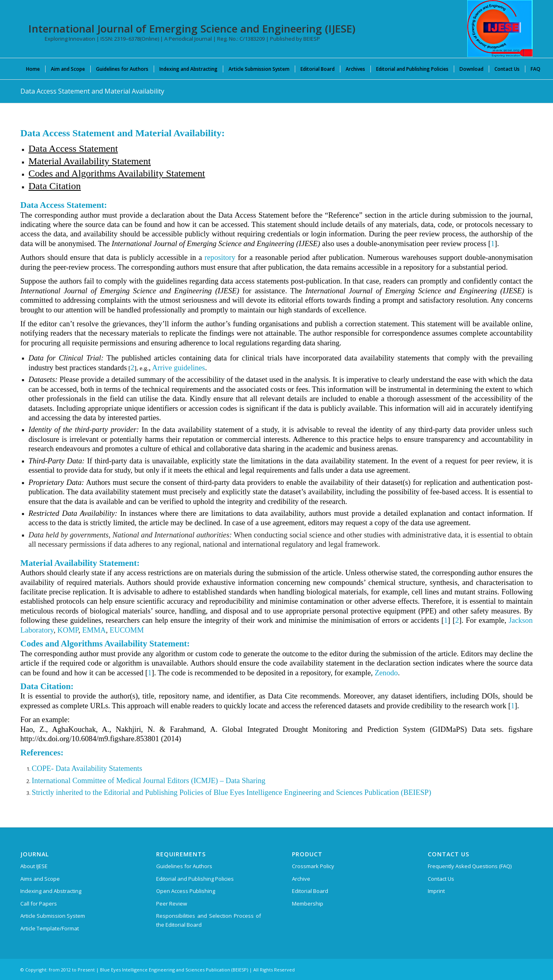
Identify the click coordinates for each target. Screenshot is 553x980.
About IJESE (34, 866)
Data (39, 186)
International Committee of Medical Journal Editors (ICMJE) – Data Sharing (149, 780)
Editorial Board (310, 891)
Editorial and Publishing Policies (195, 879)
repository (220, 257)
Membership (308, 904)
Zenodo (386, 673)
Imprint (436, 891)
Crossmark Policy (313, 866)
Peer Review (172, 904)
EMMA (94, 630)
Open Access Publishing (186, 891)
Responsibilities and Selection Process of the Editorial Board (209, 920)
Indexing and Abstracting (51, 891)
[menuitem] (33, 69)
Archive (301, 879)
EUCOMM (127, 630)
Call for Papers (39, 904)
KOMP (68, 630)
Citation (65, 186)
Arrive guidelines (179, 368)
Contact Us (441, 879)
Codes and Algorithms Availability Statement (117, 173)
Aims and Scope (40, 879)
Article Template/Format (50, 928)
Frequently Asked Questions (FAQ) (470, 866)
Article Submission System (53, 916)
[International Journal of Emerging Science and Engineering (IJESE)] (500, 28)
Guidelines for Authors (184, 866)
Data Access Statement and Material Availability (92, 91)
